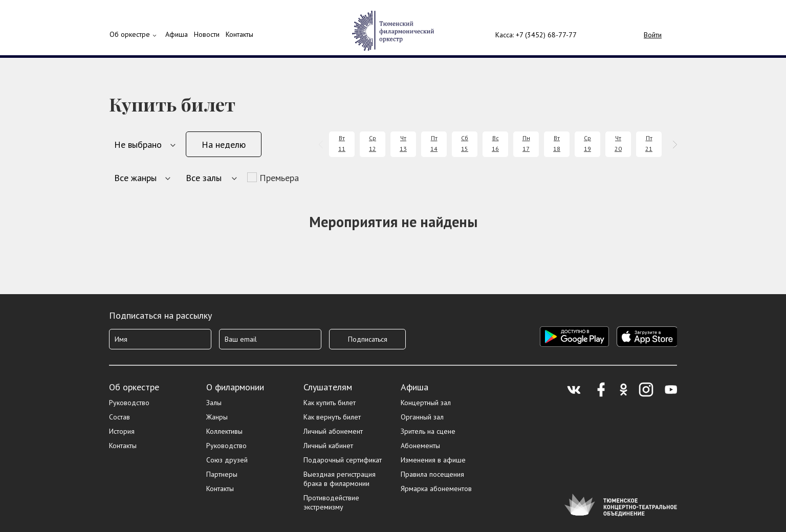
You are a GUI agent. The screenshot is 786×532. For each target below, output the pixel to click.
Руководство (129, 403)
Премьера (279, 178)
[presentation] (323, 145)
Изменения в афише (433, 460)
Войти (653, 35)
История (122, 431)
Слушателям (328, 387)
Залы (214, 403)
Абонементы (420, 446)
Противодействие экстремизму (331, 502)
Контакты (239, 34)
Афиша (414, 387)
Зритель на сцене (428, 431)
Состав (119, 417)
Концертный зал (426, 403)
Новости (207, 34)
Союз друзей (227, 460)
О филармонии (235, 387)
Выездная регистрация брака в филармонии (340, 479)
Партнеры (222, 474)
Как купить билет (330, 403)
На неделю (224, 145)
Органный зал (422, 417)
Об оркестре (130, 34)
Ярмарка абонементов (436, 489)
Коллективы (224, 431)
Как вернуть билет (332, 417)
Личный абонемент (333, 431)
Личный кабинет (328, 446)
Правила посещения (432, 474)
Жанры (217, 417)
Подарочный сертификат (343, 460)
